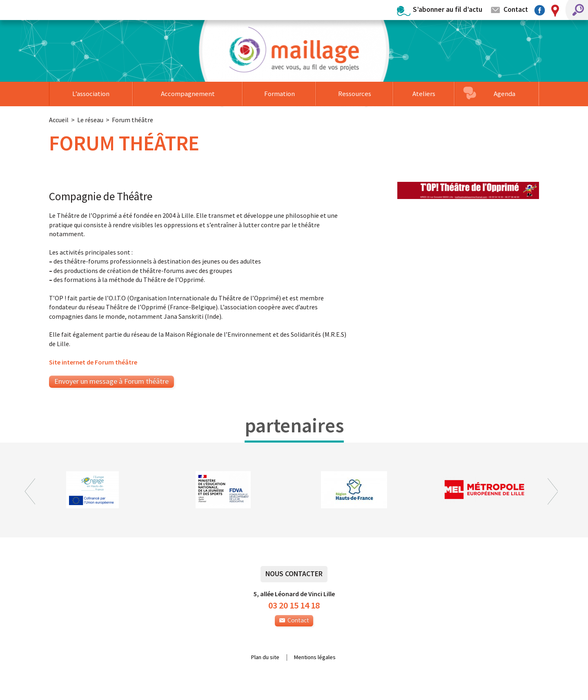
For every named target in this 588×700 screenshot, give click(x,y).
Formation (280, 94)
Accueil (59, 120)
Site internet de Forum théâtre (93, 362)
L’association (91, 94)
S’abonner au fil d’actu (448, 9)
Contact (516, 9)
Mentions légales (315, 658)
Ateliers (424, 94)
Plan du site (265, 658)
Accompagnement (188, 94)
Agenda (504, 94)
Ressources (355, 94)
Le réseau (90, 120)
